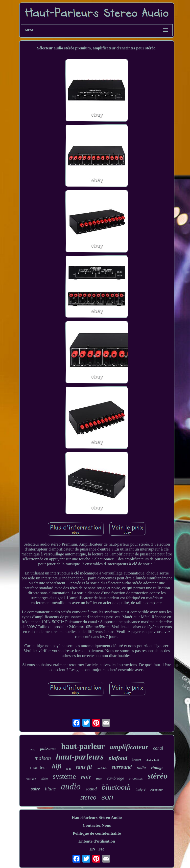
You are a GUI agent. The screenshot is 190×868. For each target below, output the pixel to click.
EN (92, 849)
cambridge (116, 778)
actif (33, 749)
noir (86, 777)
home (137, 759)
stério (44, 778)
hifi (57, 766)
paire (35, 789)
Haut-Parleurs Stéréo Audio (97, 817)
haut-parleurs (80, 757)
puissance (48, 749)
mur (99, 778)
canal (158, 748)
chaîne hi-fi (153, 760)
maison (43, 758)
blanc (50, 789)
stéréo (158, 776)
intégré (141, 790)
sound (91, 789)
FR (101, 849)
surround (122, 767)
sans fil (84, 767)
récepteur (157, 790)
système (64, 776)
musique (31, 779)
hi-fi (69, 769)
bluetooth (116, 787)
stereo (88, 797)
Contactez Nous (97, 825)
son (107, 797)
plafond (118, 758)
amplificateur (129, 747)
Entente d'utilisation (97, 841)
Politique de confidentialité (97, 833)
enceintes (136, 778)
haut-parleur (83, 746)
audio (71, 787)
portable (102, 768)
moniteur (39, 767)
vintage (157, 768)
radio (141, 768)
